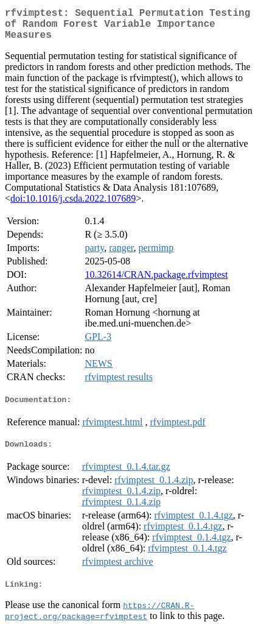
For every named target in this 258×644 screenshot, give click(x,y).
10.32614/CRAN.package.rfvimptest (156, 282)
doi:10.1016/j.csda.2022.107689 (73, 206)
